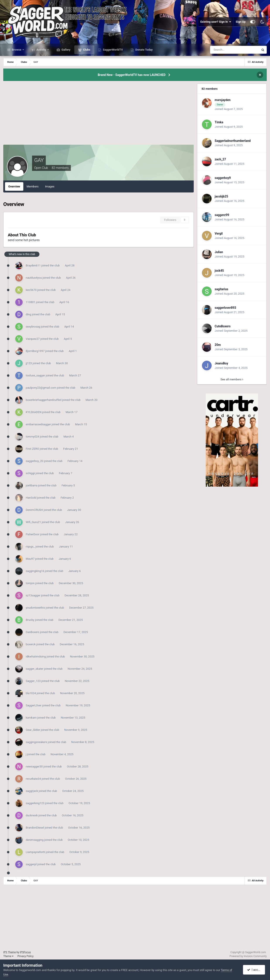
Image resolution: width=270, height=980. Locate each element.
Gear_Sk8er (33, 730)
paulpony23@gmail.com (41, 388)
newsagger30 (34, 766)
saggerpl (31, 864)
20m (218, 345)
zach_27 (220, 159)
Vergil (219, 233)
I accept (254, 970)
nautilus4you (34, 278)
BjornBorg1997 (35, 351)
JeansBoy (221, 363)
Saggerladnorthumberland (233, 141)
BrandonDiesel (35, 828)
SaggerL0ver (34, 705)
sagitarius (221, 289)
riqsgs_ (30, 547)
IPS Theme (10, 952)
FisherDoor (33, 534)
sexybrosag (33, 327)
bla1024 (31, 693)
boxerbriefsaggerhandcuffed (44, 400)
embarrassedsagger (38, 424)
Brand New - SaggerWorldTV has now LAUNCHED (132, 75)
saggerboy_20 (35, 461)
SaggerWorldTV (113, 50)
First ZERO (32, 449)
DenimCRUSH (34, 510)
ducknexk (32, 815)
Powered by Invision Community (248, 956)
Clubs (86, 50)
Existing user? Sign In (216, 22)
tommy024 (32, 437)
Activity (41, 50)
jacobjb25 (221, 196)
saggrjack (32, 791)
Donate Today (144, 50)
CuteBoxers (223, 326)
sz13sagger (33, 595)
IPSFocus (25, 952)
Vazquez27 (33, 339)
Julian (219, 252)
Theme (8, 956)
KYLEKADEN (34, 412)
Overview (14, 186)
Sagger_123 (33, 681)
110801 (31, 302)
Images (50, 186)
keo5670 (31, 290)
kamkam (31, 718)
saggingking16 (35, 571)
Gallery (66, 50)
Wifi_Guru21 (33, 522)
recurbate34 (33, 779)
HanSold (31, 498)
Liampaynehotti (35, 852)
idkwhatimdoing (36, 656)
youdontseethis (35, 608)
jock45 (219, 271)
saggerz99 (222, 215)
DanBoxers (33, 632)
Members (33, 186)
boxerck (31, 644)
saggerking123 (35, 803)
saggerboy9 (223, 178)
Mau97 (30, 559)
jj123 (29, 363)
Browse (17, 50)
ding (28, 314)
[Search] (225, 50)
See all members (232, 379)
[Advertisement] (98, 114)
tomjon (30, 583)
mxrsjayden (223, 100)
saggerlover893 (225, 308)
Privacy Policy (25, 956)
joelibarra (32, 485)
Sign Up (241, 22)
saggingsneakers (36, 742)
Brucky (30, 620)
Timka (219, 122)
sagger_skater (35, 669)
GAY (39, 160)
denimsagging (35, 840)
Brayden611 (33, 265)
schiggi (30, 473)
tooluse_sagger (35, 375)
